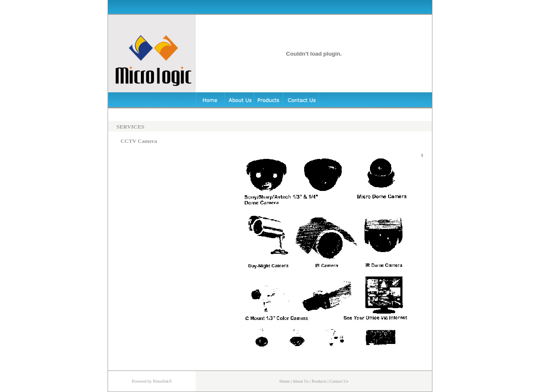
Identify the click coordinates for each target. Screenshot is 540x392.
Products (319, 381)
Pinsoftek (161, 381)
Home (284, 381)
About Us (301, 381)
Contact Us (339, 381)
